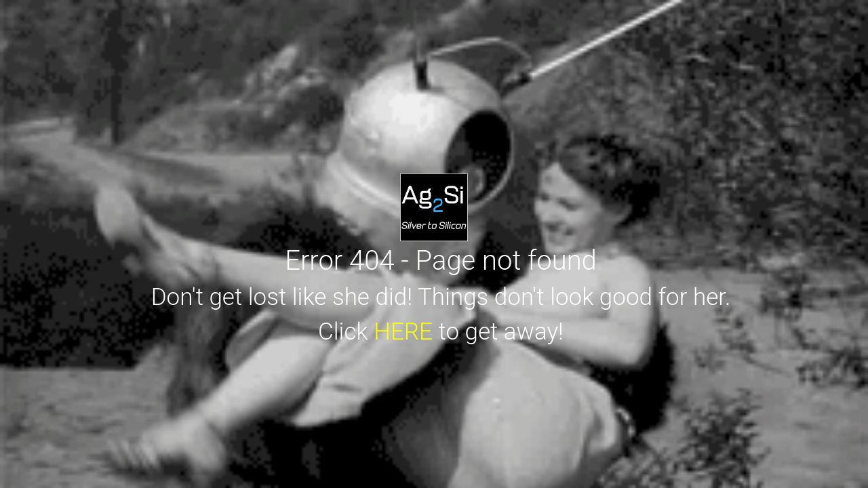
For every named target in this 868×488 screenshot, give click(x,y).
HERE (403, 332)
